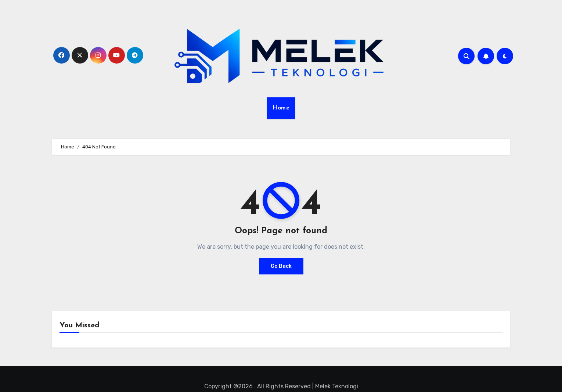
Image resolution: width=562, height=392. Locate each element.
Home (281, 108)
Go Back (281, 266)
